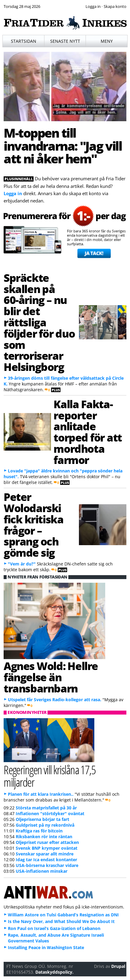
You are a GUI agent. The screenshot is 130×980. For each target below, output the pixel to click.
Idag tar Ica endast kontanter (46, 860)
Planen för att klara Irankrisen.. (41, 794)
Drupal (118, 966)
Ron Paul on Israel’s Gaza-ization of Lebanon (54, 928)
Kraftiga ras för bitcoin (39, 831)
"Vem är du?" (22, 564)
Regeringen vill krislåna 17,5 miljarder (50, 776)
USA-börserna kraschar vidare (47, 865)
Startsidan (24, 41)
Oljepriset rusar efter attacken (47, 842)
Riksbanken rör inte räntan (44, 837)
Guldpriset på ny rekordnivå (45, 825)
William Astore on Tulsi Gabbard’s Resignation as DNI (63, 915)
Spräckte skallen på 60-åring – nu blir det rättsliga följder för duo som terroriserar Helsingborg (39, 322)
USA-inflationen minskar (42, 871)
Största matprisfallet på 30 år (46, 808)
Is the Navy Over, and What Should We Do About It (61, 921)
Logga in (13, 193)
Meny (107, 41)
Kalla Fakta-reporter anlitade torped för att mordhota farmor (88, 432)
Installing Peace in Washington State (46, 947)
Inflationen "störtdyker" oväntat (50, 813)
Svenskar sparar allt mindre (45, 854)
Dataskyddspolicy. (54, 972)
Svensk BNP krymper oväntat (47, 848)
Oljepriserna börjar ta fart (42, 819)
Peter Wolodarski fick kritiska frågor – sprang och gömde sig (33, 525)
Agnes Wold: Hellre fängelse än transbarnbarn (51, 677)
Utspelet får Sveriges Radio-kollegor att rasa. (55, 700)
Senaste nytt (65, 41)
